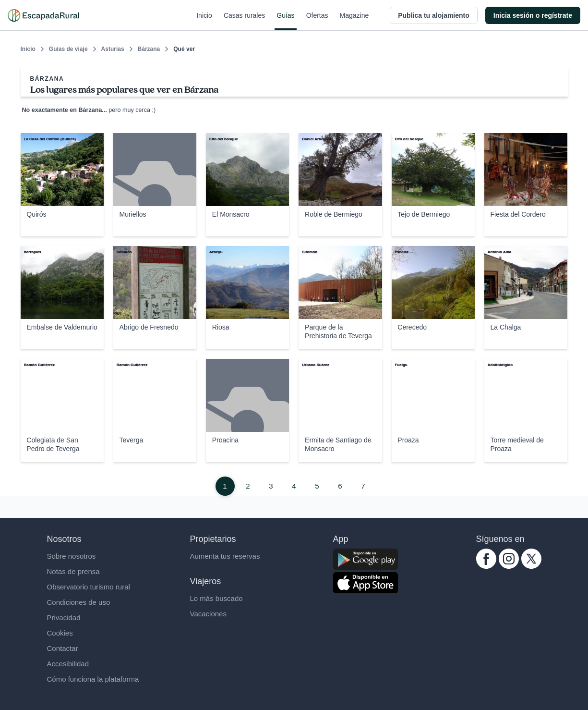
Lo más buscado (216, 598)
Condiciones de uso (79, 602)
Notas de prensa (73, 571)
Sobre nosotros (72, 556)
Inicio (204, 21)
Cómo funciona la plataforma (93, 679)
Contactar (63, 648)
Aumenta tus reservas (225, 556)
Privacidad (64, 618)
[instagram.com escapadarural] (509, 566)
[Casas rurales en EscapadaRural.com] (43, 15)
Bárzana (149, 49)
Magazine (354, 21)
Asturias (113, 49)
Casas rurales (244, 21)
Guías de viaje (68, 49)
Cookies (60, 633)
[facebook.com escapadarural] (486, 566)
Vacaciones (208, 614)
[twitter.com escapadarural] (531, 566)
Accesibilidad (68, 664)
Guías (285, 21)
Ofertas (317, 21)
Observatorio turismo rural (89, 587)
